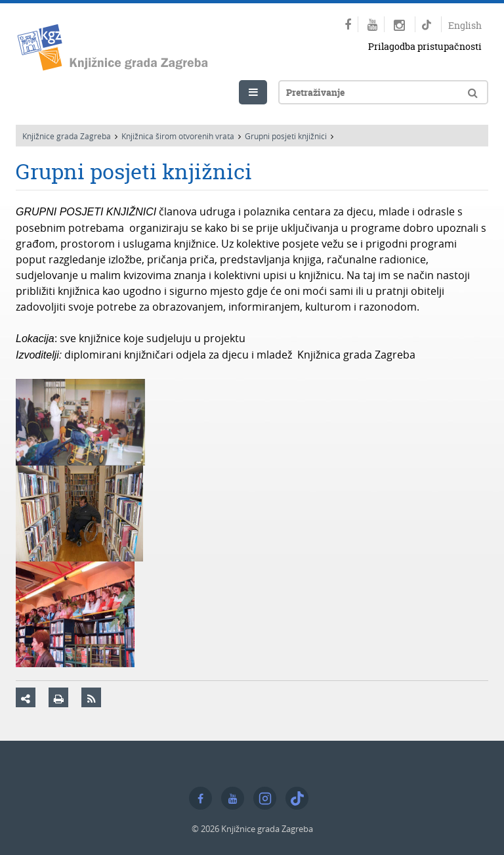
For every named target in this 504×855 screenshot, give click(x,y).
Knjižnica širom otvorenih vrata (178, 136)
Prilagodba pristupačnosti (425, 46)
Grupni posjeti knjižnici (286, 136)
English (465, 25)
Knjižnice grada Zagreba (67, 136)
